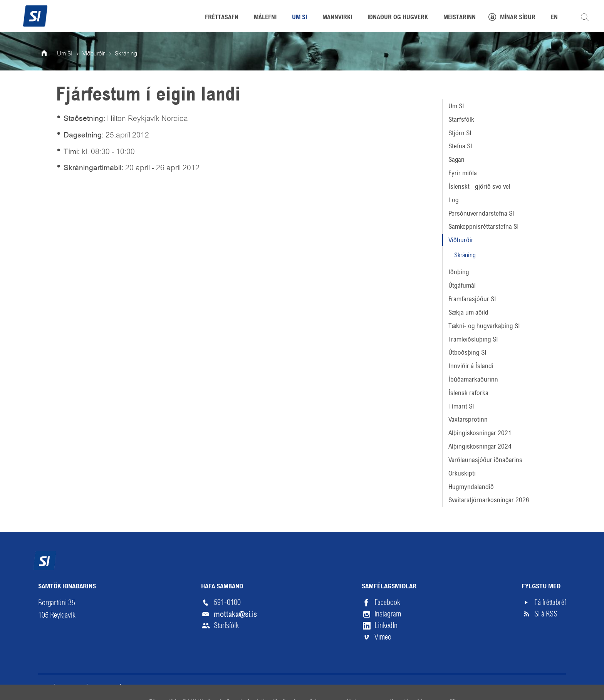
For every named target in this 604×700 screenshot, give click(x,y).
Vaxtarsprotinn (468, 419)
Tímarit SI (461, 406)
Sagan (456, 159)
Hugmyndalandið (471, 487)
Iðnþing (459, 272)
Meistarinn (460, 18)
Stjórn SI (460, 133)
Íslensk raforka (468, 393)
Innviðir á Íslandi (471, 366)
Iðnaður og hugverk (398, 18)
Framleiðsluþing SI (473, 339)
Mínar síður (518, 18)
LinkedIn (386, 625)
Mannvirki (337, 18)
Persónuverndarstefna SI (481, 213)
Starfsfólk (461, 119)
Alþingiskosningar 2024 (480, 446)
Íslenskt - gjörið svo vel (479, 186)
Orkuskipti (462, 473)
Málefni (265, 18)
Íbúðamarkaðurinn (473, 379)
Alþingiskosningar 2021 (480, 433)
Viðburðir (461, 240)
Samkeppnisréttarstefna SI (484, 226)
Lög (454, 200)
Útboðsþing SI (467, 352)
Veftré (47, 687)
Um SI (456, 106)
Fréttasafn (222, 18)
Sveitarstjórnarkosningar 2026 (489, 500)
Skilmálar (84, 687)
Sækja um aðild (468, 312)
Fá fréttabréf (550, 602)
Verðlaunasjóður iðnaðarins (485, 460)
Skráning (465, 255)
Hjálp (121, 687)
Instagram (388, 614)
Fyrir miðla (463, 173)
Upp (548, 687)
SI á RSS (546, 614)
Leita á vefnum (585, 17)
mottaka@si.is (235, 614)
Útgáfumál (462, 285)
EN (554, 18)
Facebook (387, 602)
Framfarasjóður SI (472, 299)
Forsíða (49, 54)
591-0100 (227, 602)
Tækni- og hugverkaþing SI (484, 326)
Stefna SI (460, 146)
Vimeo (383, 637)
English (154, 687)
